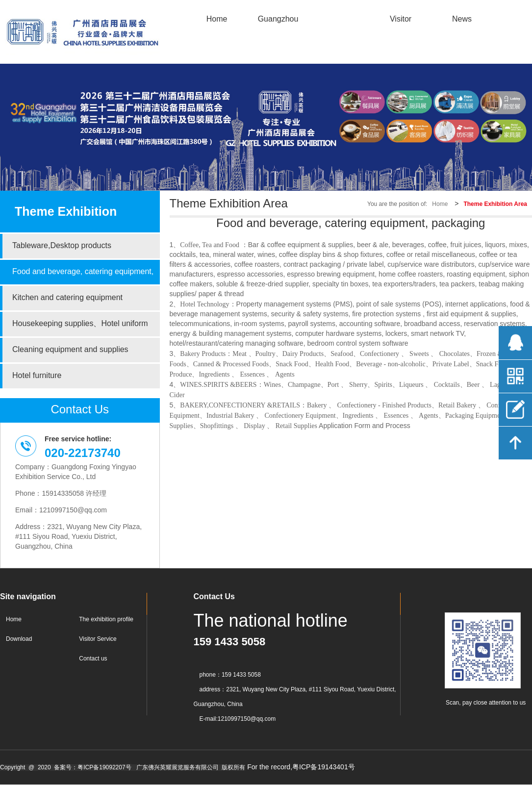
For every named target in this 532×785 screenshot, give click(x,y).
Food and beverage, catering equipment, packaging (83, 276)
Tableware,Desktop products (62, 246)
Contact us (93, 659)
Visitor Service (98, 639)
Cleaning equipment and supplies (70, 350)
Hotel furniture (37, 376)
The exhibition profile (106, 620)
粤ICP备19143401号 (324, 768)
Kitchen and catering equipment (67, 298)
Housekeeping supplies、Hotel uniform (80, 324)
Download (19, 639)
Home (440, 204)
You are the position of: (397, 204)
